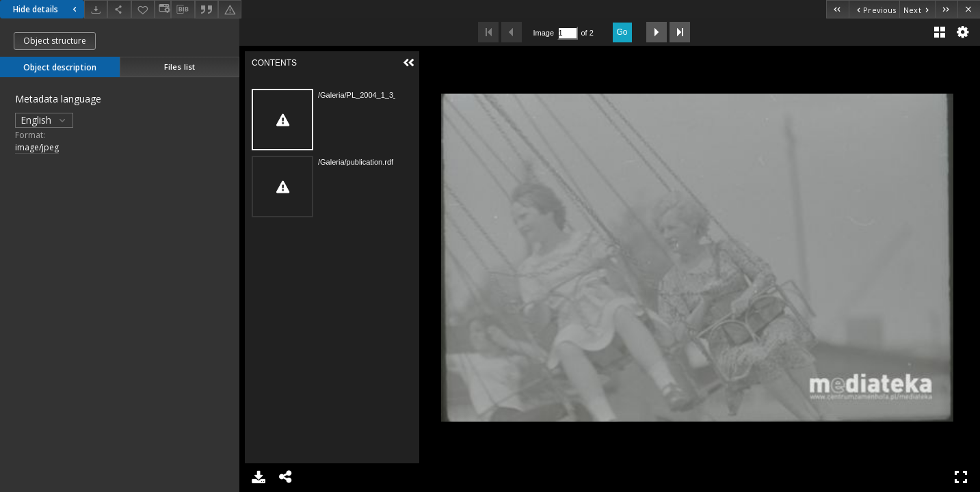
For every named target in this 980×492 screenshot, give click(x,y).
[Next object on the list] (917, 9)
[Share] (119, 9)
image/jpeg (37, 147)
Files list (180, 67)
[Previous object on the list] (874, 9)
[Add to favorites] (143, 9)
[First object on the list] (837, 9)
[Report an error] (230, 9)
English (44, 120)
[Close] (969, 9)
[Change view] (163, 9)
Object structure (55, 41)
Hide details (47, 9)
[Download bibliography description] (183, 10)
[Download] (96, 9)
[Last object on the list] (946, 9)
